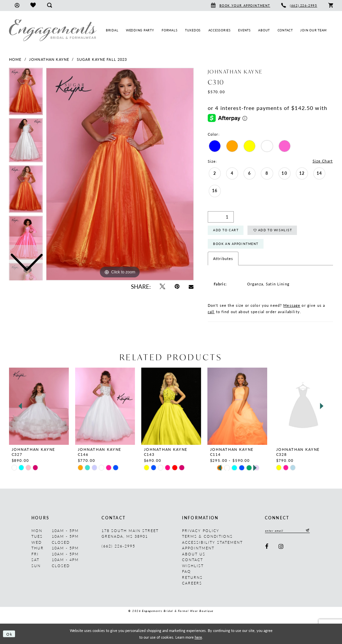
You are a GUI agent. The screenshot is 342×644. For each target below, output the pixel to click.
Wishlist (193, 566)
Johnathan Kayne (49, 59)
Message (292, 306)
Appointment (198, 548)
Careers (192, 583)
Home (15, 59)
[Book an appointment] (240, 6)
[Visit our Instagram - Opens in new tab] (281, 547)
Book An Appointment (236, 244)
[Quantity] (221, 217)
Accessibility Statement (212, 542)
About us (194, 554)
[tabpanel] (120, 174)
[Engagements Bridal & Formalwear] (53, 30)
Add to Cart (226, 230)
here (198, 637)
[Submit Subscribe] (307, 531)
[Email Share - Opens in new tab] (191, 286)
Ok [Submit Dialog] (10, 634)
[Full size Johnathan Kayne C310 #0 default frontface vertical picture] (120, 174)
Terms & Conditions (207, 537)
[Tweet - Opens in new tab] (162, 287)
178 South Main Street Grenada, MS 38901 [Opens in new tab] (130, 534)
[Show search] (49, 6)
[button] (17, 6)
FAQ (187, 572)
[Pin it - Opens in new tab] (177, 287)
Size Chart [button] (323, 161)
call (211, 312)
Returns (192, 577)
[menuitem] (17, 6)
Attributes (223, 259)
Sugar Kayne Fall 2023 (102, 59)
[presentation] (39, 406)
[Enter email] (288, 531)
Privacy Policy (201, 531)
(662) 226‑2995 (118, 546)
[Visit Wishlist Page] (33, 6)
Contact (193, 560)
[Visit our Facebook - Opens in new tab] (267, 547)
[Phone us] (299, 6)
